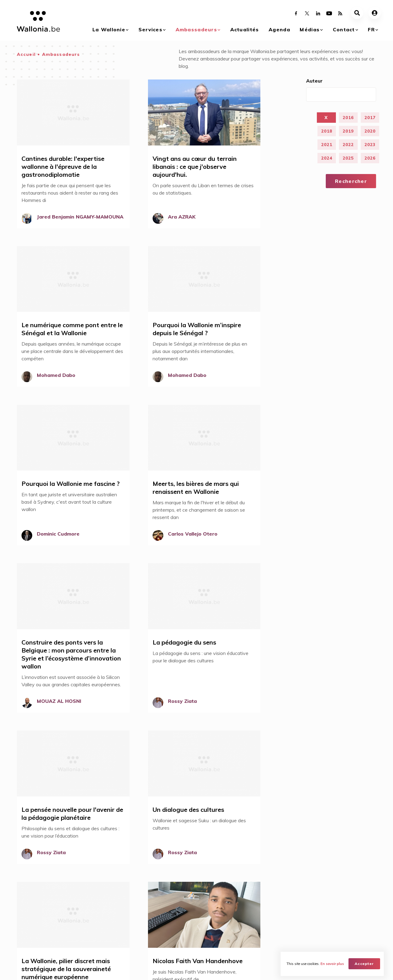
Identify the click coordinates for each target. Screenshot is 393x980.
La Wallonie (109, 29)
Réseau (127, 941)
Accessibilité (124, 839)
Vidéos (281, 916)
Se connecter (222, 839)
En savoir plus (333, 963)
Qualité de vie (126, 861)
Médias (310, 29)
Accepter (365, 963)
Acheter (76, 908)
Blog (124, 933)
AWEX (68, 970)
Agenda (279, 29)
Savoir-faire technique (136, 850)
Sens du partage (129, 827)
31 (120, 776)
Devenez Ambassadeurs (144, 908)
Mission (127, 925)
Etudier (75, 933)
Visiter (74, 941)
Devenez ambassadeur (233, 850)
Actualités (245, 29)
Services (150, 29)
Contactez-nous (341, 908)
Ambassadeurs (196, 29)
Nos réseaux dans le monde (345, 919)
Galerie (281, 908)
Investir (75, 925)
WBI (86, 970)
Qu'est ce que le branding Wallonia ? (37, 911)
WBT (104, 970)
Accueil (26, 54)
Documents (285, 925)
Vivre (73, 916)
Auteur (314, 81)
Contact (344, 29)
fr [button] (371, 29)
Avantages (130, 916)
